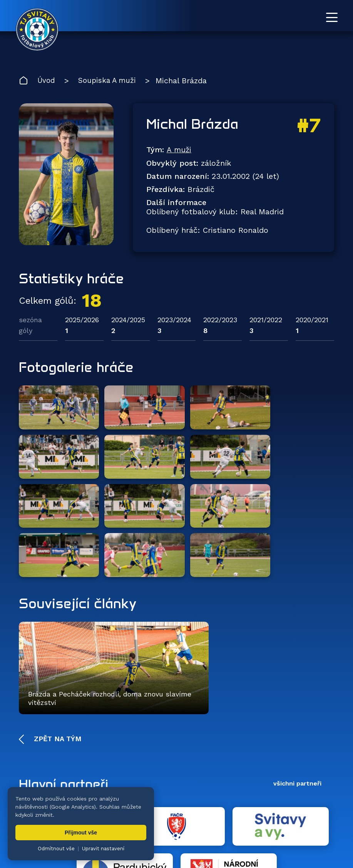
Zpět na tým (57, 639)
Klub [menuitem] (208, 818)
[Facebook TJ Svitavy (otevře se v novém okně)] (331, 784)
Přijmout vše (81, 833)
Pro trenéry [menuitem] (318, 818)
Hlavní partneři (66, 684)
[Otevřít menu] (332, 17)
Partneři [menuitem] (279, 818)
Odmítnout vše (56, 849)
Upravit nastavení (103, 849)
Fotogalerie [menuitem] (175, 818)
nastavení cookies (284, 843)
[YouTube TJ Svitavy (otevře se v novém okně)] (313, 784)
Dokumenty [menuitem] (240, 818)
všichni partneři (297, 684)
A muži (179, 151)
